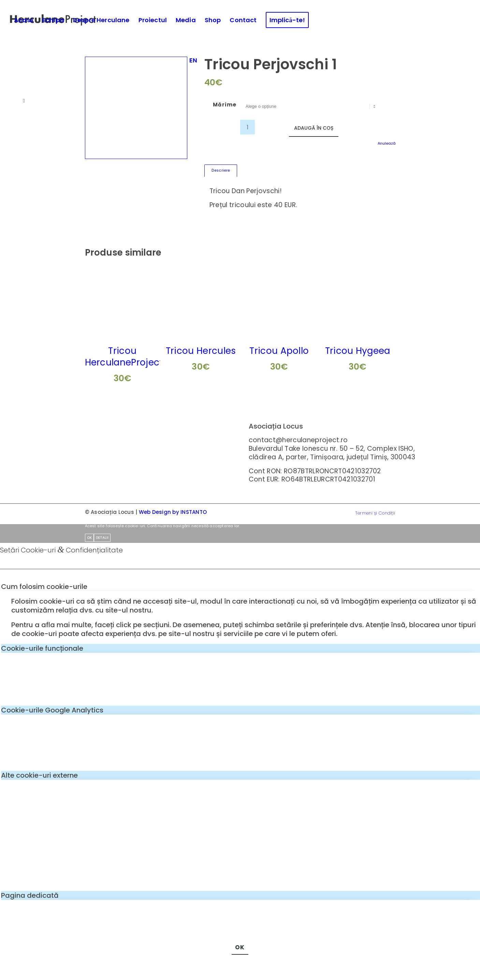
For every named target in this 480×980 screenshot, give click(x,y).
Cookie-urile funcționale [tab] (42, 648)
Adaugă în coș (314, 128)
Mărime (225, 105)
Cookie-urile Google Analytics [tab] (52, 710)
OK (89, 538)
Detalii (102, 538)
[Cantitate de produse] (248, 127)
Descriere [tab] (221, 170)
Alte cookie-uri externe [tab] (39, 775)
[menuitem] (24, 20)
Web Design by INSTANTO (173, 512)
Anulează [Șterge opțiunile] (387, 143)
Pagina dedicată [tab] (30, 895)
